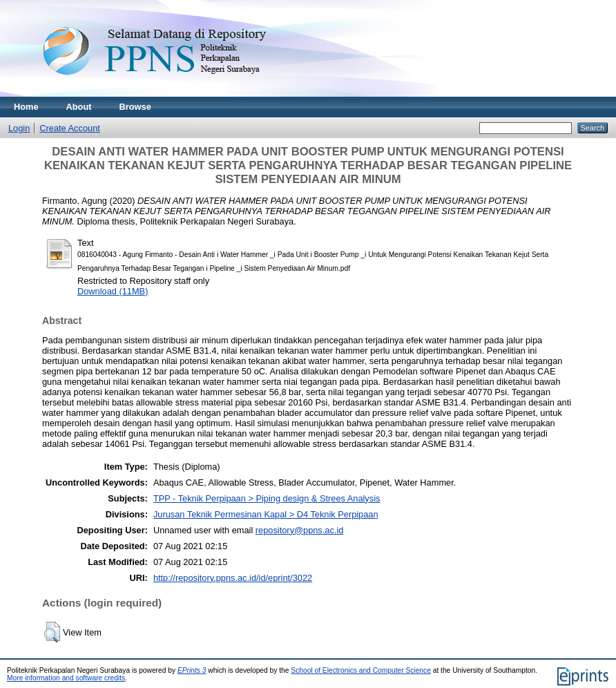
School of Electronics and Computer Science (361, 670)
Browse (135, 107)
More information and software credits (66, 678)
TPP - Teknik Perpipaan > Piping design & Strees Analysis (267, 498)
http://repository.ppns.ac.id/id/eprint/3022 (233, 578)
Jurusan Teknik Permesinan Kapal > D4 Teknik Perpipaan (266, 514)
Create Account (70, 128)
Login (19, 128)
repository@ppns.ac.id (300, 530)
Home (26, 107)
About (79, 107)
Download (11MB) (113, 291)
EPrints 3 (192, 670)
